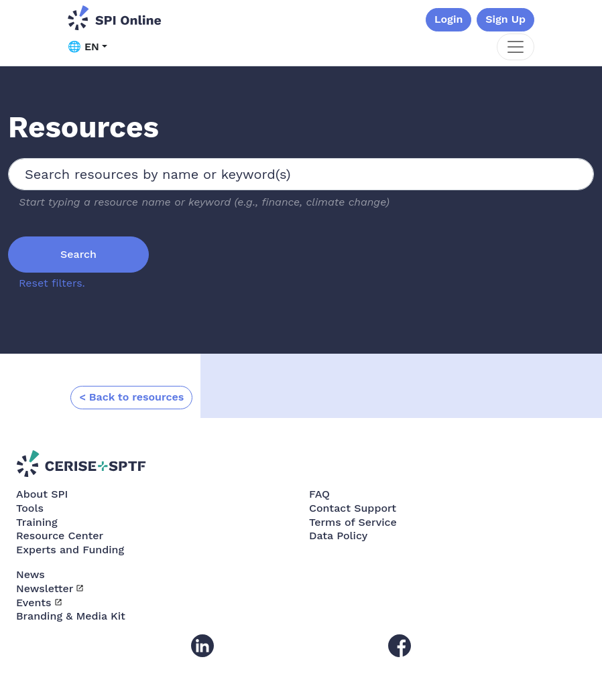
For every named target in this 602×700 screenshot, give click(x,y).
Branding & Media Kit (71, 616)
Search (78, 254)
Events (34, 603)
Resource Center (60, 536)
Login (448, 19)
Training (37, 522)
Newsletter (45, 588)
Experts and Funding (70, 550)
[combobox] (301, 174)
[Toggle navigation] (516, 47)
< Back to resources (131, 397)
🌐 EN (83, 47)
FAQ (319, 494)
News (31, 574)
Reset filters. (52, 283)
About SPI (42, 494)
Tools (30, 508)
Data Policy (338, 536)
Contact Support (353, 508)
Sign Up (505, 19)
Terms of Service (353, 522)
